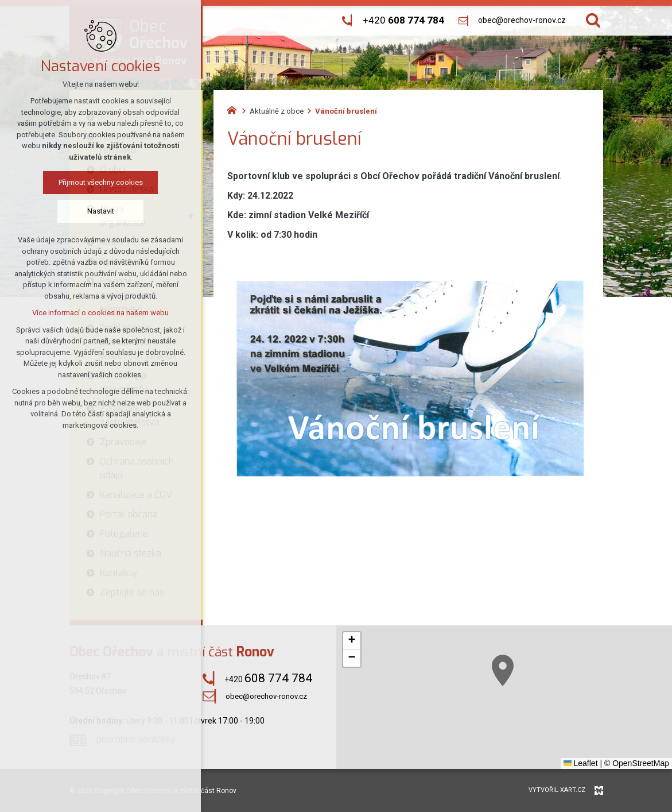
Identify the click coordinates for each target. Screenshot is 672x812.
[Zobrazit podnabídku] (191, 216)
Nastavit (73, 211)
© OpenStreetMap (637, 763)
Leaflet (581, 763)
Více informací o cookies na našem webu (73, 313)
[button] (515, 679)
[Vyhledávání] (593, 20)
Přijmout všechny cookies (73, 182)
